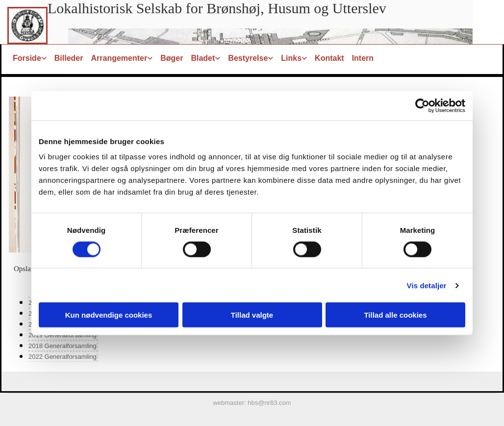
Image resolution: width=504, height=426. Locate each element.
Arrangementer (119, 58)
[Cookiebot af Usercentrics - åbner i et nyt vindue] (422, 105)
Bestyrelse (248, 58)
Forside (27, 58)
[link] (30, 58)
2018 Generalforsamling (63, 346)
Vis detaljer (427, 285)
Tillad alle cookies (395, 315)
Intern (363, 58)
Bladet (203, 58)
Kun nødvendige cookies (109, 315)
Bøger (172, 58)
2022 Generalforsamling (63, 357)
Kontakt (329, 58)
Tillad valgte (252, 315)
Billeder (69, 58)
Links (291, 58)
